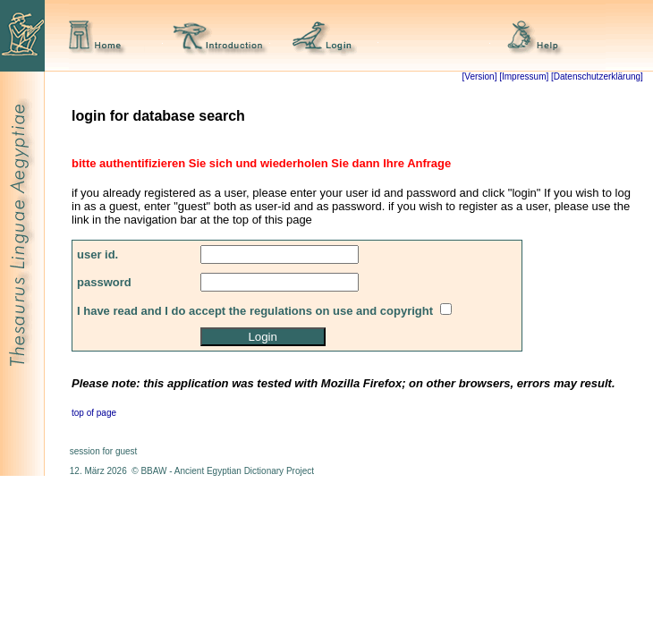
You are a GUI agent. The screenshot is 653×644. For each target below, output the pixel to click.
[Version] (480, 76)
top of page (94, 413)
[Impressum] (524, 76)
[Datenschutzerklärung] (596, 76)
